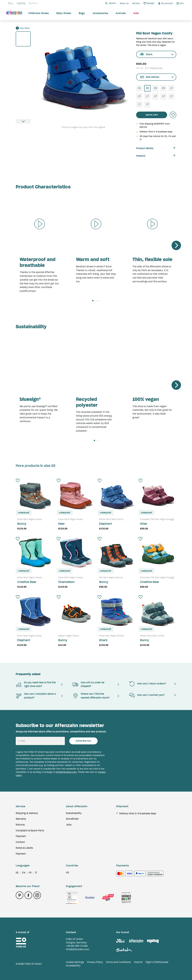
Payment (21, 836)
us (67, 873)
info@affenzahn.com (66, 772)
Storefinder (72, 819)
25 (172, 88)
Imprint (138, 962)
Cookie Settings (75, 962)
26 (139, 96)
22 (147, 88)
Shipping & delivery (27, 813)
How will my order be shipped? (88, 684)
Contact (20, 842)
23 (155, 88)
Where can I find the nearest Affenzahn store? (91, 696)
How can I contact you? (147, 695)
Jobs (69, 825)
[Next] (176, 245)
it (36, 873)
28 (155, 96)
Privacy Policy (95, 962)
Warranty (21, 819)
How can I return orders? (147, 684)
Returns (20, 825)
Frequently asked (28, 674)
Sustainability (74, 813)
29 (164, 96)
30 (171, 96)
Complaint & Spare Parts (30, 831)
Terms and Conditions (118, 962)
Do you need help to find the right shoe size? (36, 684)
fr (30, 873)
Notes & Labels (24, 848)
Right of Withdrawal (157, 962)
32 (147, 104)
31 (139, 104)
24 (164, 88)
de (17, 873)
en (24, 873)
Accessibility (73, 966)
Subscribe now (83, 741)
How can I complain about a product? (36, 696)
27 (147, 96)
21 (139, 88)
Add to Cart (152, 115)
